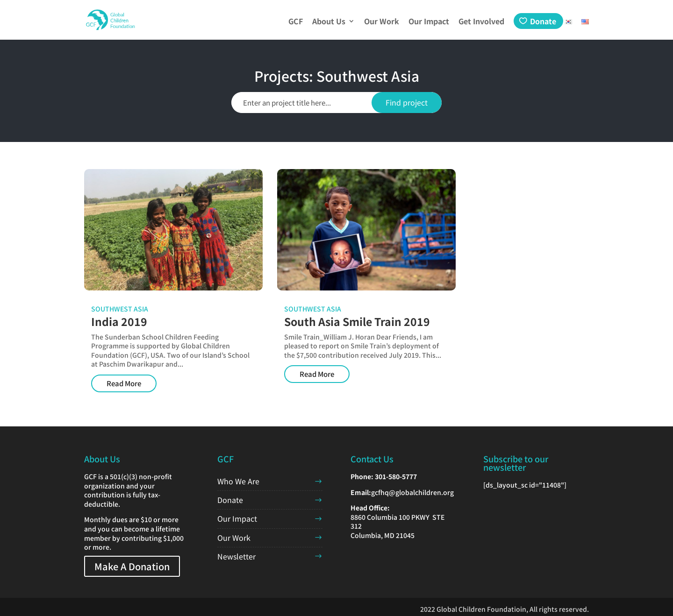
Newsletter (236, 556)
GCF (296, 22)
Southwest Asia (120, 309)
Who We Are (238, 481)
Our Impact (429, 22)
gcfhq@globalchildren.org (412, 492)
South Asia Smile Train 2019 (357, 321)
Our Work (382, 22)
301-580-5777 (396, 476)
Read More (124, 383)
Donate (543, 21)
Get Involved (481, 22)
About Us (329, 22)
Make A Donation (132, 566)
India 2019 (119, 321)
